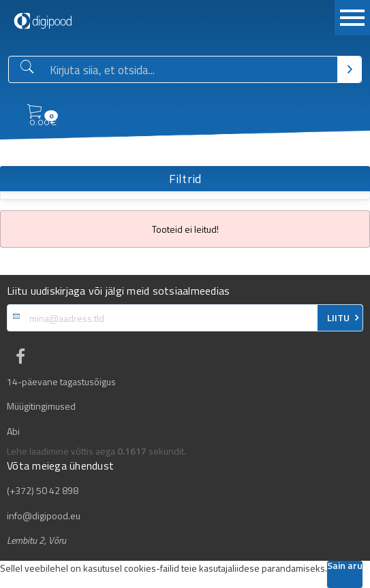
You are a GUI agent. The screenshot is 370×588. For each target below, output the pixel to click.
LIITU (338, 318)
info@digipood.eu (44, 516)
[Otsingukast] (191, 70)
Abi (13, 431)
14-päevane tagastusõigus (61, 382)
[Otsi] (349, 69)
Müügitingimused (41, 406)
